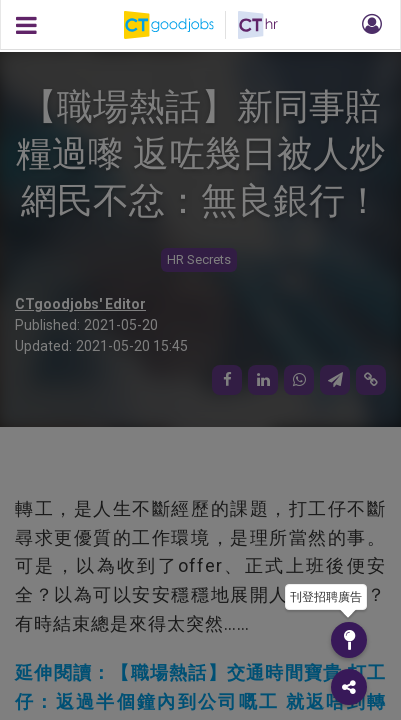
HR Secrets (199, 259)
